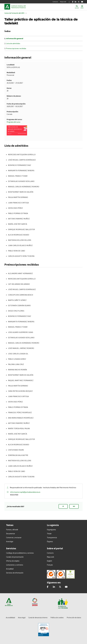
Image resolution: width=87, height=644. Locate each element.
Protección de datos (74, 618)
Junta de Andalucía (8, 7)
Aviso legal (22, 618)
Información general (15, 38)
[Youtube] (82, 2)
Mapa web (63, 2)
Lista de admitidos (13, 43)
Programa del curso (13, 122)
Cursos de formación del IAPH (14, 13)
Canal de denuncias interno (38, 618)
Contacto (55, 2)
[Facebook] (73, 2)
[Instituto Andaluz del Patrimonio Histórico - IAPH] (54, 587)
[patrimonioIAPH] (48, 587)
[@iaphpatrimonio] (60, 587)
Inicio (27, 7)
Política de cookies (57, 618)
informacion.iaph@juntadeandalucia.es (25, 492)
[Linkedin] (76, 2)
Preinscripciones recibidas (16, 48)
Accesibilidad (10, 618)
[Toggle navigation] (82, 7)
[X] (79, 2)
